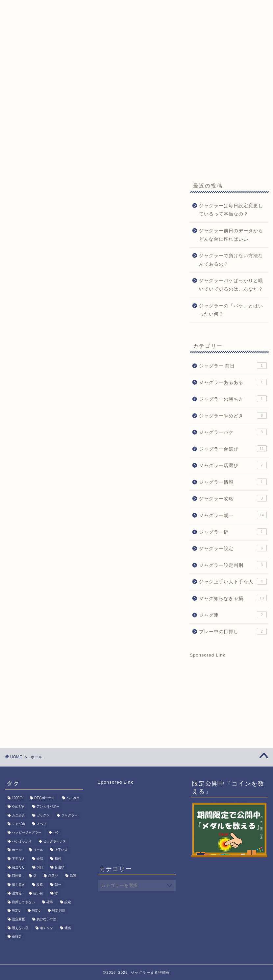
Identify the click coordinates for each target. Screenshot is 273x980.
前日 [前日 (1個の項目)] (40, 867)
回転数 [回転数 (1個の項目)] (17, 876)
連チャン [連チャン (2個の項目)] (46, 928)
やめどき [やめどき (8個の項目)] (18, 807)
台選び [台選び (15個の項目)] (60, 867)
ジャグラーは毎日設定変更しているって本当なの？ (231, 210)
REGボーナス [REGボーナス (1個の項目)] (45, 798)
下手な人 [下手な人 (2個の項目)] (18, 859)
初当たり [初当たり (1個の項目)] (18, 867)
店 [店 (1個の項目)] (35, 876)
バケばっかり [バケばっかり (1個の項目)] (22, 841)
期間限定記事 (154, 53)
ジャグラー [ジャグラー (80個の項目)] (69, 815)
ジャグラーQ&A (105, 53)
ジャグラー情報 (233, 482)
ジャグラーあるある (233, 382)
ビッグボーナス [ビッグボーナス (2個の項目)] (55, 841)
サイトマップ (30, 66)
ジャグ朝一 (59, 53)
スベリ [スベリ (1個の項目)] (41, 824)
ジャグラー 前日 (233, 366)
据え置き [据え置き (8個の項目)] (18, 885)
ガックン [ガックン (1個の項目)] (43, 815)
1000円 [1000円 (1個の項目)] (17, 798)
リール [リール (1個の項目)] (38, 850)
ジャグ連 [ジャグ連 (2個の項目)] (18, 824)
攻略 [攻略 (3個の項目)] (40, 885)
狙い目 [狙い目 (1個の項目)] (38, 893)
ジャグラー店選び (233, 465)
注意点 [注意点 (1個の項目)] (17, 893)
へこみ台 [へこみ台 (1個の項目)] (73, 798)
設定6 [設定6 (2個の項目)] (36, 911)
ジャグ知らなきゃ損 (233, 598)
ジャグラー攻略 (233, 498)
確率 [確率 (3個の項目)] (50, 902)
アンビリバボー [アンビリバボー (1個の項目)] (48, 807)
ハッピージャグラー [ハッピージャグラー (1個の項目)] (27, 833)
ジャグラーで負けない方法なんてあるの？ (231, 260)
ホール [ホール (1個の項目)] (17, 850)
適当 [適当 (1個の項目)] (68, 928)
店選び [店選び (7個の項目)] (53, 876)
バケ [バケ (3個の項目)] (56, 833)
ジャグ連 (233, 615)
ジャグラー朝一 (233, 515)
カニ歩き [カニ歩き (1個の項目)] (18, 815)
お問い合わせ (200, 53)
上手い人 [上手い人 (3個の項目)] (61, 850)
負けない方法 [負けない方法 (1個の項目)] (46, 919)
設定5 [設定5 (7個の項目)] (16, 911)
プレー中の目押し (233, 631)
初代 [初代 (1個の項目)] (58, 859)
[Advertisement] (136, 123)
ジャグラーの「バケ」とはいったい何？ (231, 310)
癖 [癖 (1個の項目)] (56, 893)
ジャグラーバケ (233, 432)
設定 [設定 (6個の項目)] (68, 902)
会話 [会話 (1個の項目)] (40, 859)
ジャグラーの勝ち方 (233, 399)
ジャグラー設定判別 (233, 565)
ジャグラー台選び (233, 449)
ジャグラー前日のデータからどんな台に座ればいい (231, 235)
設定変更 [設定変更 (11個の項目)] (18, 919)
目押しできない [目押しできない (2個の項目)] (23, 902)
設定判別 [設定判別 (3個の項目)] (59, 911)
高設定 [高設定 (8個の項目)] (17, 936)
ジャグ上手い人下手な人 (233, 581)
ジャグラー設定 (233, 548)
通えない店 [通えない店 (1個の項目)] (20, 928)
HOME (22, 53)
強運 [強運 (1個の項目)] (73, 876)
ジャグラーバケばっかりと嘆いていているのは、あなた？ (231, 285)
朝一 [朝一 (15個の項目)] (58, 885)
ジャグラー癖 (233, 532)
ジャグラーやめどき (233, 415)
